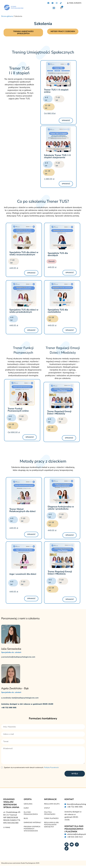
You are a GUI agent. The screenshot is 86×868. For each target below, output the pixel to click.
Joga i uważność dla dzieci (23, 574)
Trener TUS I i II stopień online (56, 91)
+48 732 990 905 (9, 708)
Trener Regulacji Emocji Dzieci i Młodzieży (59, 413)
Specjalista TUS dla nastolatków (58, 311)
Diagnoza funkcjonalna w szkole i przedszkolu (61, 508)
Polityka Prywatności (51, 768)
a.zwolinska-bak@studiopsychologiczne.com (20, 698)
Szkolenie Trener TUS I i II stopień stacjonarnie (57, 157)
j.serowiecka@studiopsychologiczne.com (18, 657)
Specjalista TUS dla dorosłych (58, 254)
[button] (54, 8)
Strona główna (7, 16)
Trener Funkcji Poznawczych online (18, 410)
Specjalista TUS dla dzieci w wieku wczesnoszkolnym (24, 254)
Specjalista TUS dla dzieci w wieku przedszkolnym (24, 311)
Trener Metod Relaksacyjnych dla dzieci (22, 510)
